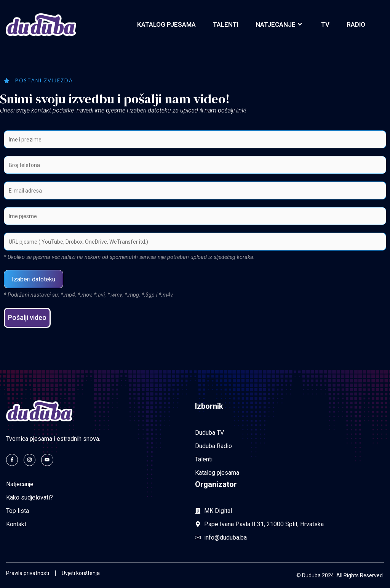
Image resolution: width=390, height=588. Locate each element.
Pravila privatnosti (28, 573)
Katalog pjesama (166, 24)
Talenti (226, 24)
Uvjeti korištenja (81, 573)
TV (325, 24)
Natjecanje (280, 24)
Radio (356, 24)
